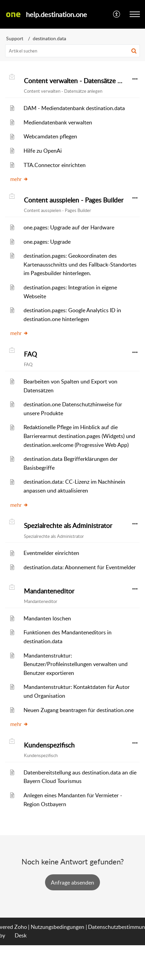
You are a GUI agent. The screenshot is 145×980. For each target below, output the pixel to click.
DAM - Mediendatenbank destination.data (74, 108)
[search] (72, 51)
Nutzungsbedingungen (57, 927)
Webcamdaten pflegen (50, 136)
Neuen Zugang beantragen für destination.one (79, 710)
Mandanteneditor (49, 591)
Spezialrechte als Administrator (68, 526)
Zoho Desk (21, 931)
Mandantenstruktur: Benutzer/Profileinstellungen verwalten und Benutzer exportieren (76, 664)
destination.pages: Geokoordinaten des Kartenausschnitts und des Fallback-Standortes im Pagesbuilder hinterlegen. (80, 264)
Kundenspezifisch (49, 745)
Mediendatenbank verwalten (58, 122)
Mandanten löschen (47, 618)
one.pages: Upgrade (47, 242)
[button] (117, 14)
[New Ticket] (72, 883)
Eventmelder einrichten (51, 553)
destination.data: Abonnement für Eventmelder (80, 567)
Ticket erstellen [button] (72, 882)
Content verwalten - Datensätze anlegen (82, 81)
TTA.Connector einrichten (55, 165)
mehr (19, 179)
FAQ (30, 354)
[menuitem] (117, 14)
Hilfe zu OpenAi (43, 151)
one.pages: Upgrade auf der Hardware (69, 227)
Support (15, 38)
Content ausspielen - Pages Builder (74, 200)
